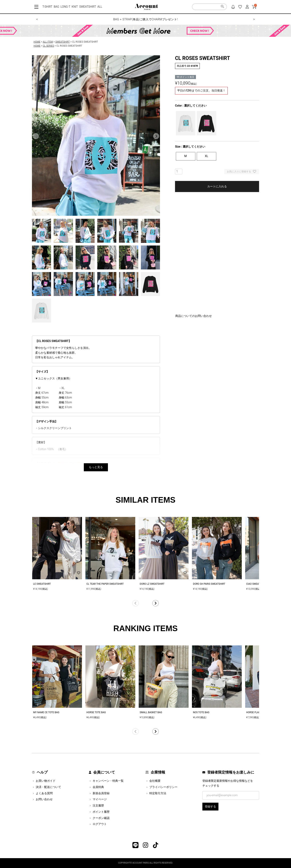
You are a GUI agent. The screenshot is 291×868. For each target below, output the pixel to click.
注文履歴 (98, 805)
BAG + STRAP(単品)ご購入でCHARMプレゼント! (146, 19)
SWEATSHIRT (88, 7)
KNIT (75, 7)
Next (156, 136)
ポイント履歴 (101, 812)
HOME (37, 42)
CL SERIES (48, 46)
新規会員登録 (101, 793)
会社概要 (155, 781)
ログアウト (100, 824)
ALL (100, 7)
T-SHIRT (47, 7)
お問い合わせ (44, 799)
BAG (56, 7)
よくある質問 (44, 793)
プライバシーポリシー (163, 787)
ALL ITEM (48, 42)
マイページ (100, 799)
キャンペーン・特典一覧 (108, 781)
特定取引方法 (158, 793)
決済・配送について (48, 787)
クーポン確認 (101, 818)
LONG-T (65, 7)
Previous (36, 136)
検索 (222, 7)
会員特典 (98, 787)
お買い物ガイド (46, 781)
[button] (145, 603)
